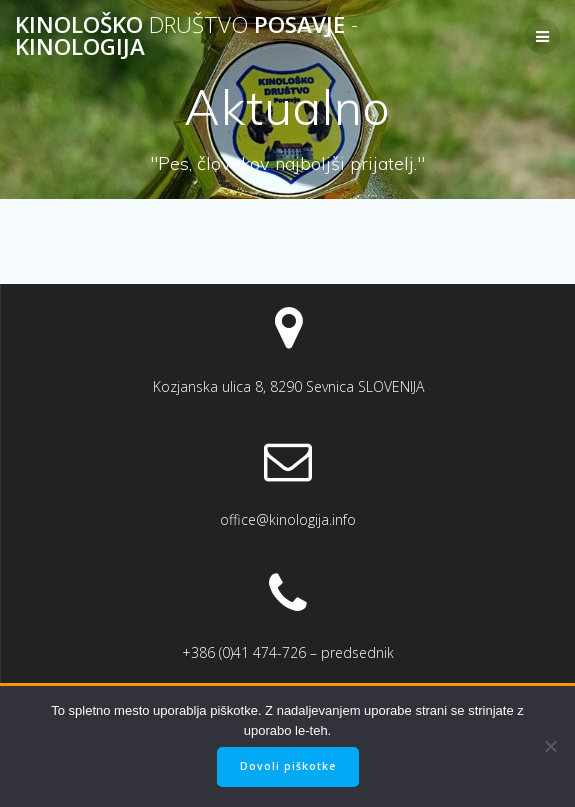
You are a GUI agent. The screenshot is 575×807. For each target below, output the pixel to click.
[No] (550, 746)
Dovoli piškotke (288, 766)
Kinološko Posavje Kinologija (186, 36)
